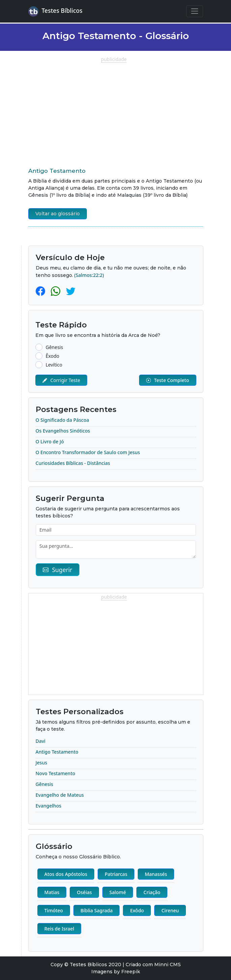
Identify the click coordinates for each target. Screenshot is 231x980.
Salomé (118, 892)
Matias (52, 892)
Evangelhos (49, 806)
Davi (41, 741)
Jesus (41, 763)
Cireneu (170, 910)
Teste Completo (168, 380)
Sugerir (58, 570)
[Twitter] (71, 291)
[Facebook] (42, 291)
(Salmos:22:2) (89, 275)
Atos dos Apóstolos (66, 874)
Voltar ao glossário (58, 214)
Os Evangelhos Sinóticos (63, 431)
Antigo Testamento (57, 171)
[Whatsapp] (57, 291)
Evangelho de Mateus (60, 795)
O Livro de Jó (50, 441)
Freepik (131, 972)
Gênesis (44, 784)
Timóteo (54, 910)
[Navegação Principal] (194, 11)
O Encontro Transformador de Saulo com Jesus (88, 452)
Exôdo (137, 910)
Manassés (156, 874)
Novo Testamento (56, 773)
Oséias (84, 892)
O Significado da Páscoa (62, 420)
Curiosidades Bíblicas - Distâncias (73, 463)
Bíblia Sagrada (97, 910)
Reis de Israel (59, 929)
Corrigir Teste (61, 380)
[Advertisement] (116, 110)
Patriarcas (116, 874)
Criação (152, 892)
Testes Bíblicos (55, 11)
